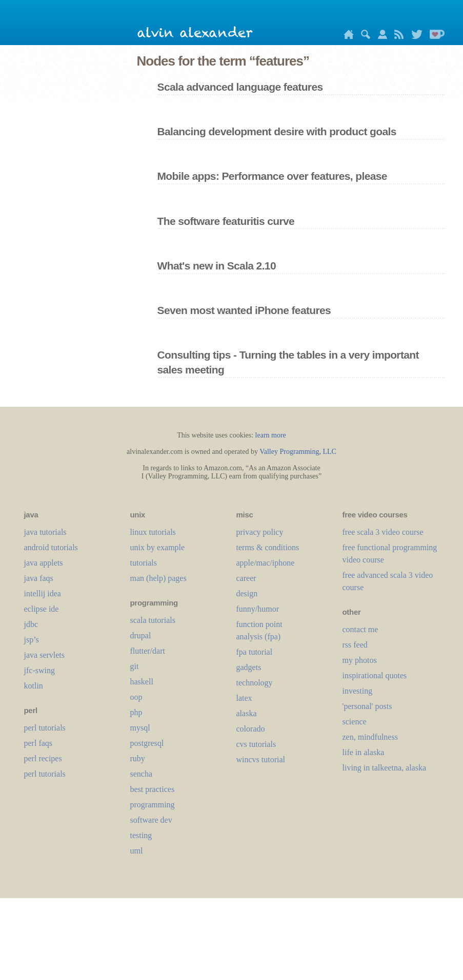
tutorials (144, 563)
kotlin (34, 686)
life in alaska (364, 752)
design (247, 593)
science (355, 722)
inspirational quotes (375, 675)
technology (255, 683)
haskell (142, 682)
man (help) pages (158, 578)
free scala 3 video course (383, 532)
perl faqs (38, 743)
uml (137, 851)
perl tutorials (45, 728)
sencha (142, 774)
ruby (138, 758)
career (246, 578)
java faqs (39, 578)
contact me (360, 629)
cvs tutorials (256, 744)
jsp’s (32, 640)
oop (136, 697)
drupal (141, 635)
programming (153, 805)
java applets (44, 563)
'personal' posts (367, 706)
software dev (151, 820)
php (136, 712)
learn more (271, 435)
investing (358, 691)
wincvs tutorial (261, 759)
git (135, 666)
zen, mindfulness (370, 737)
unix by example (158, 547)
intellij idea (43, 593)
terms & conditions (268, 547)
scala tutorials (153, 620)
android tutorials (51, 547)
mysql (140, 728)
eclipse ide (42, 609)
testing (141, 835)
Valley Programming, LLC (298, 452)
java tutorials (45, 532)
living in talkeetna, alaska (385, 768)
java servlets (45, 655)
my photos (360, 660)
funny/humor (258, 609)
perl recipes (43, 758)
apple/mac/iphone (266, 563)
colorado (251, 729)
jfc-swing (39, 670)
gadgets (249, 667)
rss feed (355, 645)
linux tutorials (153, 532)
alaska (247, 713)
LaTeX (244, 698)
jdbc (31, 624)
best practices (153, 789)
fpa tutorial (255, 652)
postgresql (147, 743)
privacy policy (260, 532)
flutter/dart (148, 651)
